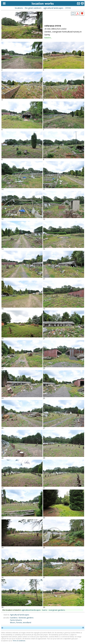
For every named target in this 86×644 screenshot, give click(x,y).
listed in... (48, 38)
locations (19, 8)
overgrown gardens (57, 610)
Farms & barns (16, 620)
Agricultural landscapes (20, 615)
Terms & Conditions (19, 641)
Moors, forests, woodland (21, 622)
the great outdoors (33, 8)
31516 (68, 8)
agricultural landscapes (53, 8)
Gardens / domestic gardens (22, 618)
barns (45, 610)
